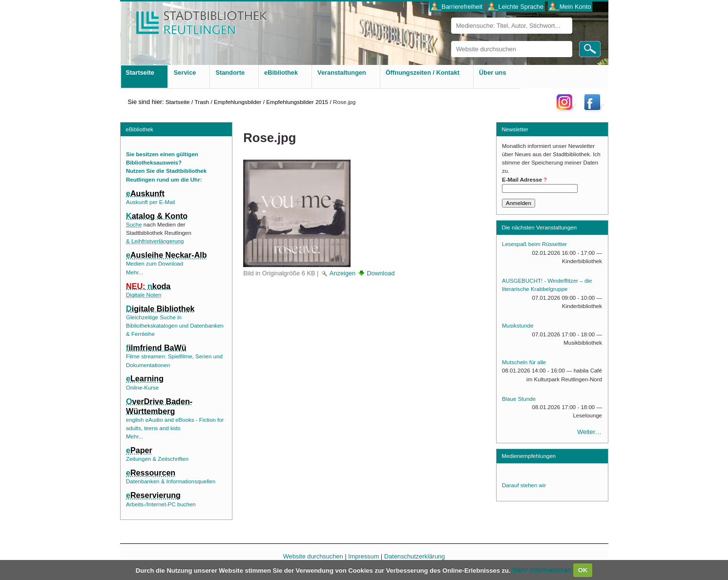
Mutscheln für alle (524, 362)
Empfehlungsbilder (238, 102)
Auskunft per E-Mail (150, 202)
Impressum (364, 556)
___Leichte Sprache (516, 7)
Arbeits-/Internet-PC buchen (161, 504)
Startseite (178, 102)
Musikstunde (518, 326)
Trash (202, 102)
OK (583, 570)
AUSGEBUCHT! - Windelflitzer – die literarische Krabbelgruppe (547, 285)
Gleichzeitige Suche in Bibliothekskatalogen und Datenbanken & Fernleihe (175, 326)
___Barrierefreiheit (457, 7)
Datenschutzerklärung (415, 556)
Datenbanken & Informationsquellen (171, 481)
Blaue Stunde (519, 399)
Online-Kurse (142, 388)
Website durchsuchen (451, 41)
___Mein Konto (570, 7)
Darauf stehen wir (524, 485)
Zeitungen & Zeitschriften (157, 459)
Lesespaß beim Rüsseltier (534, 244)
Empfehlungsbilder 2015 (297, 102)
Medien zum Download (155, 264)
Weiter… (589, 432)
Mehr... (135, 272)
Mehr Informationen (543, 570)
